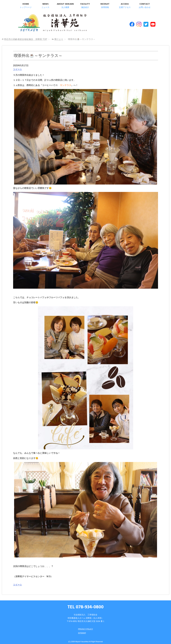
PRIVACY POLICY (85, 626)
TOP (26, 36)
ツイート (18, 66)
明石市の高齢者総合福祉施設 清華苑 (45, 22)
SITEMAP (82, 630)
